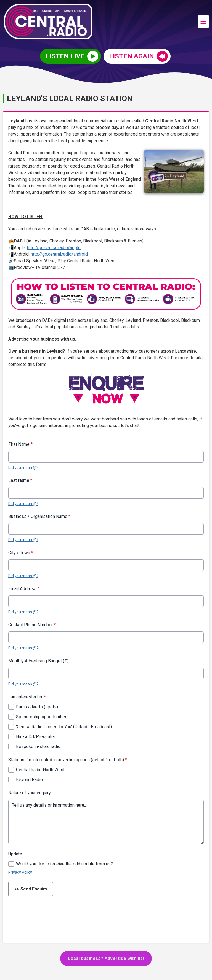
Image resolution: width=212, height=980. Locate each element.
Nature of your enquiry (30, 793)
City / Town (21, 553)
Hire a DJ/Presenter (36, 737)
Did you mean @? (23, 468)
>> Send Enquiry (31, 889)
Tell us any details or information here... (106, 822)
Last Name (20, 480)
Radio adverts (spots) (37, 707)
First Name (20, 444)
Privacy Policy (20, 872)
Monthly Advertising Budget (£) (38, 661)
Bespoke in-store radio (38, 747)
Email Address (24, 589)
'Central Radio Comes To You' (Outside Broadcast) (64, 727)
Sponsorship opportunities (42, 717)
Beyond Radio (29, 780)
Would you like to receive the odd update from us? (64, 864)
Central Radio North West (40, 770)
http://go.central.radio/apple (54, 248)
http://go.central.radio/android (59, 254)
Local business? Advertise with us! (106, 958)
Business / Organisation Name (39, 516)
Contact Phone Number (32, 625)
